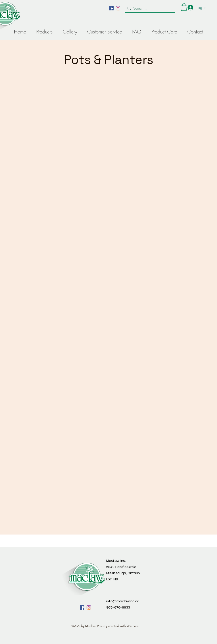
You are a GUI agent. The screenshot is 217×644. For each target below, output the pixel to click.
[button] (184, 7)
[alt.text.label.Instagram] (118, 8)
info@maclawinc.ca (123, 601)
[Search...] (149, 8)
